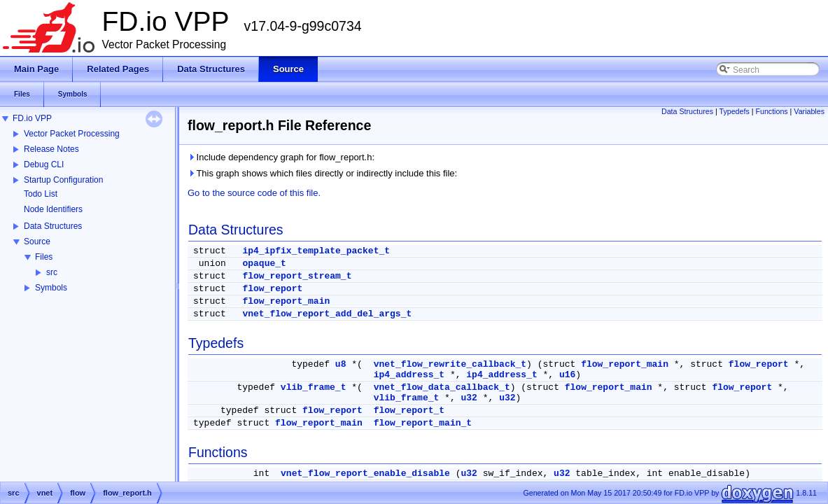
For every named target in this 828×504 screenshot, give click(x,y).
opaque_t (264, 264)
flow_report (272, 289)
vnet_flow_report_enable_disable (365, 474)
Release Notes (51, 149)
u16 (567, 375)
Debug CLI (44, 164)
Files (44, 257)
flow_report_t (409, 411)
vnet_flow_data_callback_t (442, 387)
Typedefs (735, 111)
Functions (771, 111)
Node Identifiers (53, 209)
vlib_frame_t (314, 387)
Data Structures (53, 226)
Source (37, 241)
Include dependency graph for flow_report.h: (281, 157)
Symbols (51, 288)
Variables (809, 111)
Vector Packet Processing (72, 134)
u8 (341, 364)
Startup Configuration (63, 180)
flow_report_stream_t (297, 276)
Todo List (41, 194)
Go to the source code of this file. (254, 193)
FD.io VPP (32, 118)
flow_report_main (286, 301)
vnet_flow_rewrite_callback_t (450, 364)
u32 (469, 398)
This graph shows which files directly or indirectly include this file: (322, 173)
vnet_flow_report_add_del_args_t (327, 314)
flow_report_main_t (423, 423)
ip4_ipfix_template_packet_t (316, 251)
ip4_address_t (409, 375)
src (52, 272)
